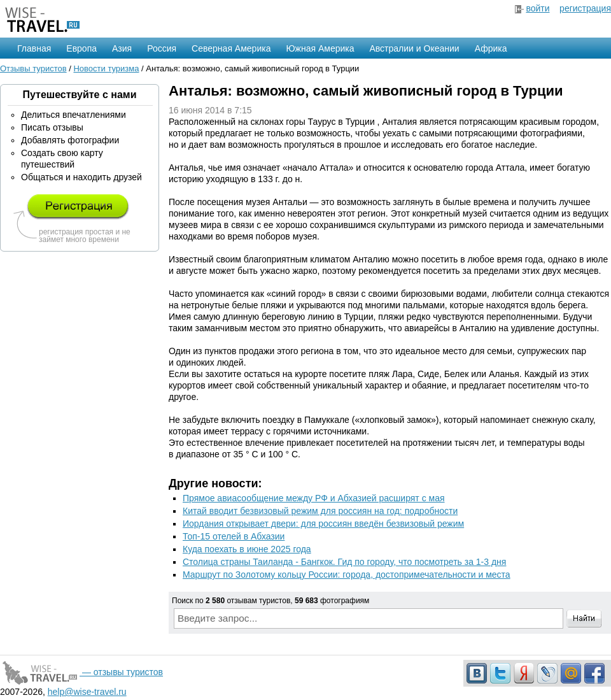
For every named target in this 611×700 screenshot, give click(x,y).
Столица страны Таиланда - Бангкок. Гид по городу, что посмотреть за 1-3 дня (344, 562)
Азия (122, 48)
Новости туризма (106, 68)
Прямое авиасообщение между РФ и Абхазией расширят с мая (314, 498)
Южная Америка (320, 48)
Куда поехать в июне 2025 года (247, 549)
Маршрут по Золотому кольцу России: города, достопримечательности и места (347, 575)
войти (537, 8)
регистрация (585, 8)
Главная (34, 48)
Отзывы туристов (33, 68)
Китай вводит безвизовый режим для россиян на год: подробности (320, 511)
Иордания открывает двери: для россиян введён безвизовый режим (323, 524)
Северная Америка (231, 48)
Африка (491, 48)
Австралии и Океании (415, 48)
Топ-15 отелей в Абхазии (234, 536)
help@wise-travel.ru (87, 692)
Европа (81, 48)
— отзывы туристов (81, 672)
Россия (162, 48)
